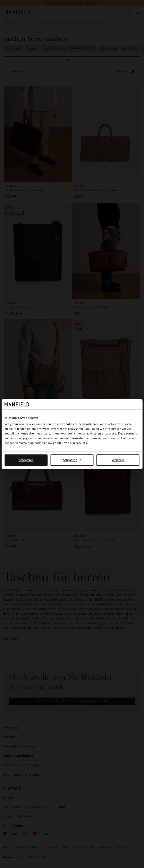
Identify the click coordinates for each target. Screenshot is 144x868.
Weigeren (118, 460)
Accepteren (26, 460)
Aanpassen (72, 460)
